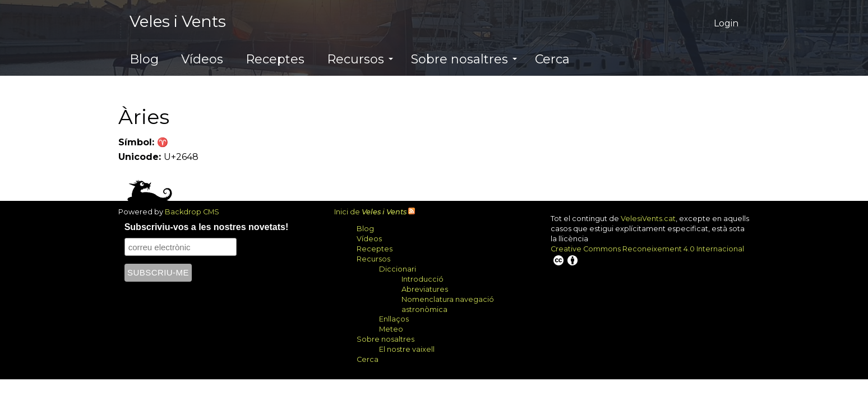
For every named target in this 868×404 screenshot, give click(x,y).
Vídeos (202, 59)
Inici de (370, 212)
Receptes (275, 59)
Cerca (552, 59)
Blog (144, 59)
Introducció (423, 279)
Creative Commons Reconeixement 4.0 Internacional (647, 256)
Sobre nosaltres (464, 59)
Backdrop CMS (196, 212)
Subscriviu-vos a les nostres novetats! (207, 227)
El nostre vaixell (407, 349)
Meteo (391, 329)
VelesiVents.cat (648, 219)
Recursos (360, 59)
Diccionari (398, 269)
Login (726, 23)
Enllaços (394, 319)
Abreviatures (425, 289)
